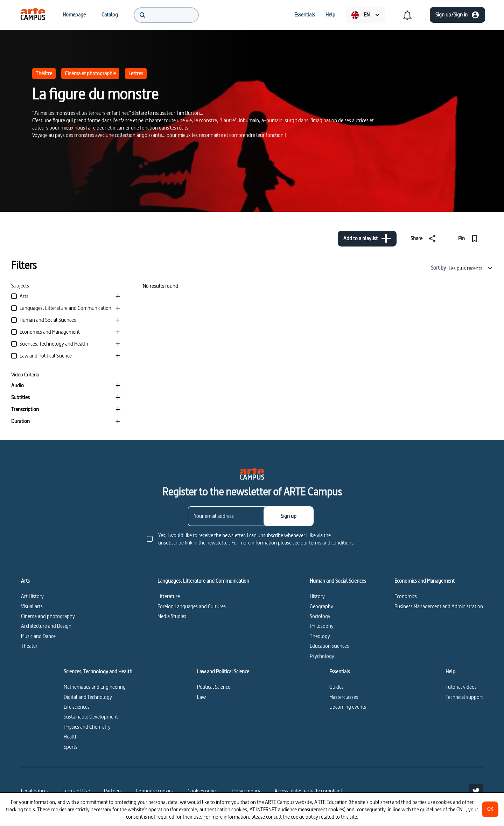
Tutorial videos (461, 687)
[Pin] (470, 238)
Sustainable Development (91, 717)
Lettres (136, 73)
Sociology (320, 616)
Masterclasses (344, 697)
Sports (71, 747)
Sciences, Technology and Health (98, 672)
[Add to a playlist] (367, 239)
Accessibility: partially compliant (308, 791)
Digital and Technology (88, 697)
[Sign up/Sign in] (457, 15)
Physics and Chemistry (87, 727)
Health (71, 737)
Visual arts (32, 606)
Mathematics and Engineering (95, 687)
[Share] (425, 238)
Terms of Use (76, 791)
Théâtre (44, 73)
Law (201, 697)
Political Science (214, 687)
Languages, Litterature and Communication (203, 581)
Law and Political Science (223, 672)
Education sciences (329, 646)
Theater (29, 646)
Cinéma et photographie (90, 73)
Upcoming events (348, 707)
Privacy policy (246, 791)
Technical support (464, 697)
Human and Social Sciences (338, 581)
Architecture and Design (46, 626)
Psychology (322, 656)
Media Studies (172, 616)
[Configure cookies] (155, 791)
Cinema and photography (48, 616)
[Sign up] (289, 516)
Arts (25, 581)
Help (450, 672)
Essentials (340, 672)
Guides (337, 687)
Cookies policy (203, 791)
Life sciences (77, 707)
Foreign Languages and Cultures (192, 606)
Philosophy (322, 626)
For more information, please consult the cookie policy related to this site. (281, 817)
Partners (113, 791)
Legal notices (35, 791)
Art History (32, 596)
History (317, 596)
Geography (321, 606)
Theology (320, 636)
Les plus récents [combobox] (471, 268)
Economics (406, 596)
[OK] (490, 809)
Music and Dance (38, 636)
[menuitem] (33, 15)
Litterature (169, 596)
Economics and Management (425, 581)
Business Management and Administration (439, 606)
